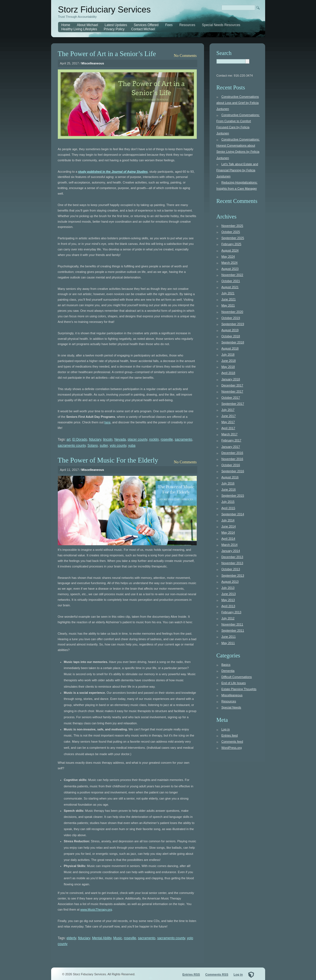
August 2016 (230, 477)
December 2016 (232, 453)
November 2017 (232, 391)
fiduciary (95, 439)
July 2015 (228, 502)
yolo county (118, 446)
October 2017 (231, 398)
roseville (167, 439)
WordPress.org (232, 748)
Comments (217, 974)
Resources (187, 25)
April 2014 (228, 539)
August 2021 (230, 287)
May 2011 (228, 643)
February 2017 (232, 440)
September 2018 (233, 342)
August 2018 (230, 348)
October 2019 (231, 318)
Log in (226, 729)
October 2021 (231, 281)
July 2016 (228, 483)
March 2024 (230, 263)
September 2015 (233, 496)
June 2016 (229, 489)
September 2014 (233, 514)
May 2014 (228, 532)
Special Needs (231, 707)
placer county (137, 439)
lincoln (108, 439)
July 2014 (228, 520)
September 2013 (233, 576)
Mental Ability (102, 938)
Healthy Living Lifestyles (79, 29)
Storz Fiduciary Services (104, 10)
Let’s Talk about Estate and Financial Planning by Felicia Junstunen (237, 170)
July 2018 (228, 355)
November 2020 (232, 312)
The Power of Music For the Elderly (108, 460)
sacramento (184, 439)
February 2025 (232, 244)
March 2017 (230, 434)
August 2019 (230, 330)
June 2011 (229, 637)
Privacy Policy (114, 29)
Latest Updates (116, 25)
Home (66, 25)
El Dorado (80, 439)
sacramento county (72, 446)
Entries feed (230, 735)
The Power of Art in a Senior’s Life (107, 54)
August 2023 (230, 269)
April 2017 (228, 428)
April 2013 (228, 606)
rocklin (154, 439)
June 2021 (229, 299)
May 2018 (228, 367)
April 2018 (228, 373)
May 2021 (228, 305)
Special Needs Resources (221, 25)
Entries (191, 974)
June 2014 (229, 526)
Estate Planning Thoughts (239, 689)
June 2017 (229, 416)
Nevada (120, 439)
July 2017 (228, 410)
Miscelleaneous (93, 63)
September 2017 (233, 404)
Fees (169, 25)
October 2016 (231, 465)
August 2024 (230, 250)
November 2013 (232, 563)
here (108, 422)
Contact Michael (143, 29)
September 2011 (233, 630)
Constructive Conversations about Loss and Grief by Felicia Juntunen (238, 103)
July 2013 (228, 588)
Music (118, 938)
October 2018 (231, 336)
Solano (93, 446)
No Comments (185, 56)
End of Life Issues (234, 683)
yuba (132, 446)
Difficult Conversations (237, 677)
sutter (104, 446)
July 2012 (228, 618)
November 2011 (232, 624)
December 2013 (232, 557)
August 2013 (230, 582)
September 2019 (233, 324)
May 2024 (228, 257)
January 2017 (231, 447)
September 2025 (233, 238)
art (69, 439)
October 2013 (231, 569)
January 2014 (231, 551)
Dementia (228, 671)
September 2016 (233, 471)
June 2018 (229, 361)
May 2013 (228, 600)
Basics (226, 665)
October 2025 (231, 232)
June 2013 (229, 594)
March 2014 (230, 545)
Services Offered (146, 25)
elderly (71, 938)
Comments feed (232, 742)
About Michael (88, 25)
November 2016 (232, 459)
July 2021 (228, 293)
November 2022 (232, 275)
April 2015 (228, 508)
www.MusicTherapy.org (96, 909)
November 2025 (232, 226)
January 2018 (231, 379)
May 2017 (228, 422)
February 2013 (232, 612)
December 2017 (232, 385)
